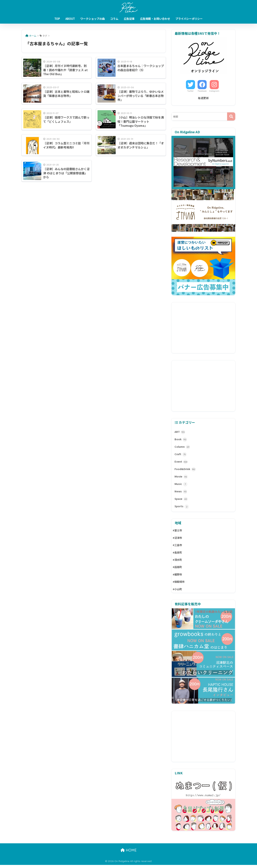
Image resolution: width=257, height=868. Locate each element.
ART (180, 432)
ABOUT (70, 19)
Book (181, 440)
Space (181, 501)
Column (182, 447)
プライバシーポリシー (189, 19)
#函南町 (178, 570)
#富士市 (178, 532)
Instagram (214, 91)
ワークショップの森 (93, 19)
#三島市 (178, 547)
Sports (182, 508)
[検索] (231, 116)
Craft (181, 455)
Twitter (190, 91)
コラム (114, 19)
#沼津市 (178, 540)
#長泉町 (178, 555)
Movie (181, 478)
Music (181, 485)
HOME (129, 853)
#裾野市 (178, 577)
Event (181, 463)
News (181, 493)
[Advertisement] (203, 328)
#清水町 (178, 562)
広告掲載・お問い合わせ (155, 19)
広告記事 (129, 19)
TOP (57, 19)
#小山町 (178, 592)
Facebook (202, 91)
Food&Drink (185, 470)
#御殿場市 (179, 585)
